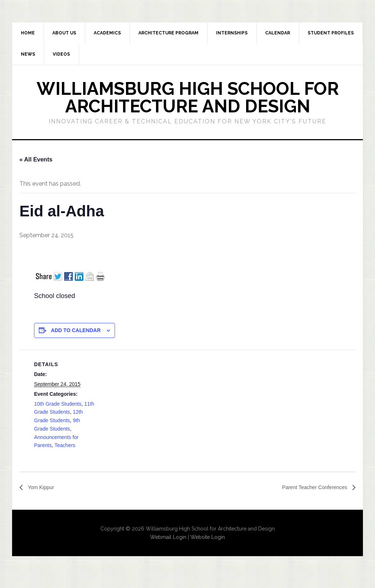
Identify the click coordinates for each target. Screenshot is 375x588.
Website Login (208, 537)
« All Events (36, 159)
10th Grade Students (58, 404)
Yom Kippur (42, 487)
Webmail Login (168, 537)
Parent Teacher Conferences (311, 487)
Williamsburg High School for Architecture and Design (188, 97)
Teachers (65, 445)
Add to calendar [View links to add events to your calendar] (76, 330)
